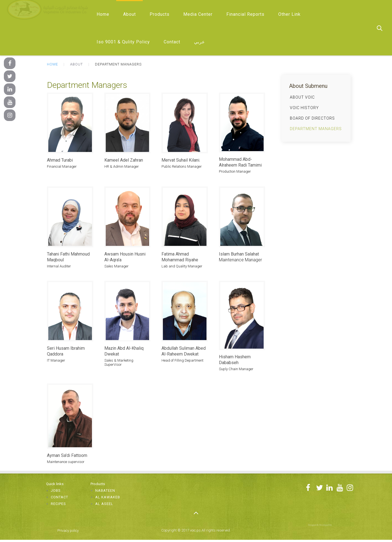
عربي (200, 42)
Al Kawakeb (108, 497)
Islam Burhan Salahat (239, 254)
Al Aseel (104, 504)
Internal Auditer (59, 266)
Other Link (289, 14)
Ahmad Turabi (60, 160)
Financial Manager (62, 166)
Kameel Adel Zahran (124, 160)
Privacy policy (68, 531)
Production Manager (235, 171)
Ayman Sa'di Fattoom (67, 455)
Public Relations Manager (182, 166)
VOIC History (304, 108)
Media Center (198, 14)
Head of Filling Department (182, 360)
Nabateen (105, 490)
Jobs (56, 490)
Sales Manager (116, 266)
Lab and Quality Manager (182, 266)
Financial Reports (245, 14)
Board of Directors (312, 118)
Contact (172, 42)
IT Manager (56, 360)
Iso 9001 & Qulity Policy (123, 42)
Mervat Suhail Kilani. (181, 160)
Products (160, 14)
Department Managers (316, 129)
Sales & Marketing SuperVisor (119, 362)
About (129, 14)
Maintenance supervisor (66, 462)
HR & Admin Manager (122, 166)
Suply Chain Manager (236, 369)
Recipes (58, 504)
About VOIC (302, 97)
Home (103, 14)
